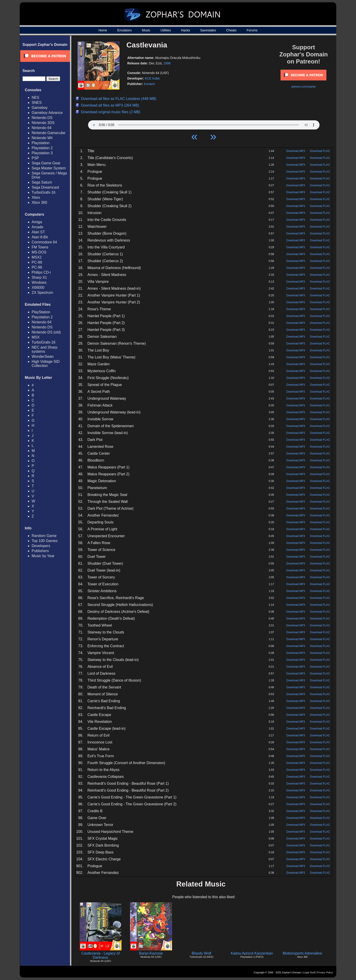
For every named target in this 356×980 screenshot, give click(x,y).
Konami (149, 84)
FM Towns (40, 247)
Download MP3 (296, 151)
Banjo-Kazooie (151, 953)
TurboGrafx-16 (43, 192)
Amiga (37, 222)
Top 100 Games (45, 541)
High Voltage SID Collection (46, 364)
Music (146, 30)
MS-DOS (39, 252)
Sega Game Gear (46, 163)
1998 (167, 63)
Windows (39, 282)
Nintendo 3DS (43, 123)
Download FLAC (320, 151)
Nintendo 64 (42, 128)
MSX (36, 337)
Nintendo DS (42, 118)
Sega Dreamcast (45, 187)
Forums (252, 30)
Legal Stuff (309, 972)
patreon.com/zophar (304, 87)
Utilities (166, 30)
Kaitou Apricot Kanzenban (252, 953)
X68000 (38, 288)
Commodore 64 (44, 242)
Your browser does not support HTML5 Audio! (204, 124)
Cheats (231, 30)
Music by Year (43, 556)
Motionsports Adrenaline (302, 953)
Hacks (185, 30)
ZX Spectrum (42, 293)
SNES (37, 103)
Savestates (208, 30)
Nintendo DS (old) (46, 332)
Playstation (41, 143)
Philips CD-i (41, 272)
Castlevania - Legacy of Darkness (100, 955)
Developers (41, 546)
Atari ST (38, 232)
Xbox (36, 197)
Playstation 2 (42, 148)
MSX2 (37, 257)
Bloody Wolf (201, 953)
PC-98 (37, 267)
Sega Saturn (42, 182)
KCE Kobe (152, 78)
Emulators (124, 30)
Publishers (40, 551)
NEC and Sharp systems (44, 349)
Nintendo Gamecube (49, 133)
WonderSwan (43, 356)
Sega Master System (49, 168)
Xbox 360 (39, 202)
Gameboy (40, 108)
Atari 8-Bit (40, 237)
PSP (35, 158)
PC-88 (37, 262)
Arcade (38, 227)
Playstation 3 (42, 153)
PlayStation (41, 312)
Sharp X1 (39, 277)
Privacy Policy (325, 972)
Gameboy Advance (47, 113)
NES (35, 98)
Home (103, 30)
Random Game (44, 536)
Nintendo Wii (42, 138)
